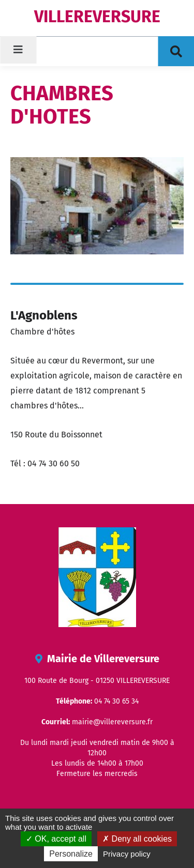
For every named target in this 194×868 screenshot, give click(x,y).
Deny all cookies (137, 839)
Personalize (71, 854)
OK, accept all (56, 839)
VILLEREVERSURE (97, 17)
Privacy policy (127, 854)
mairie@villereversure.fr (112, 722)
